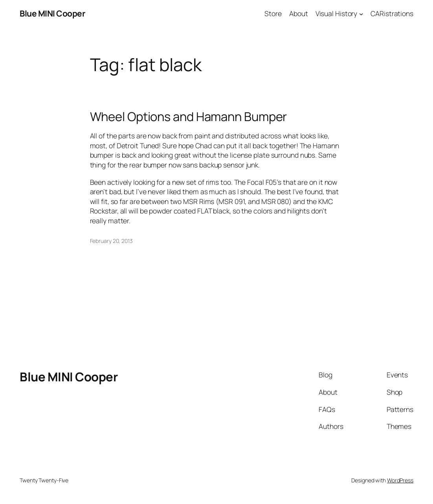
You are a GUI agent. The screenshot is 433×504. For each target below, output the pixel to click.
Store (273, 13)
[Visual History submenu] (361, 14)
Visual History (337, 13)
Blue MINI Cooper (52, 13)
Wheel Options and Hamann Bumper (189, 117)
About (299, 13)
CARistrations (392, 13)
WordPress (400, 480)
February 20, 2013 (111, 241)
